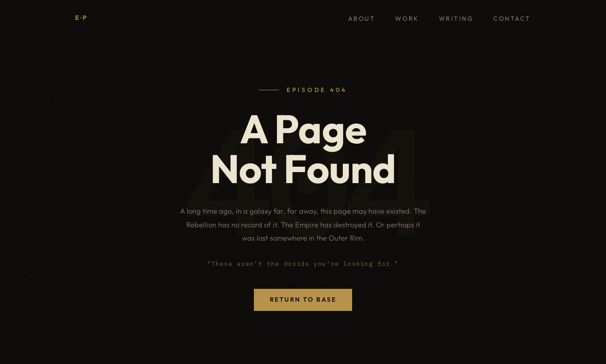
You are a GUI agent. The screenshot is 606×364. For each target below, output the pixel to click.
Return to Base (303, 299)
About (362, 19)
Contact (512, 19)
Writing (456, 19)
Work (407, 19)
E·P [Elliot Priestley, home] (82, 18)
